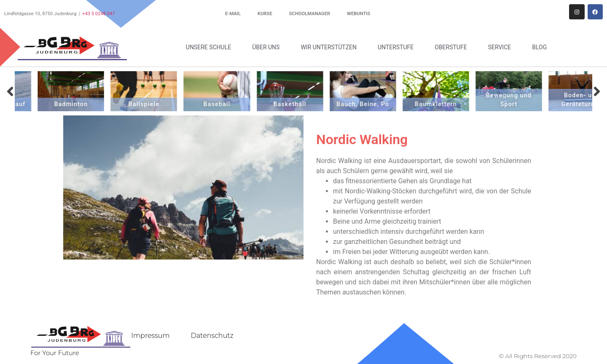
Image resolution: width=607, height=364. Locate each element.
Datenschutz (212, 336)
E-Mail (233, 14)
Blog (539, 47)
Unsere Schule (211, 47)
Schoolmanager (310, 14)
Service (502, 47)
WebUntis (359, 14)
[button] (10, 91)
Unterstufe (398, 47)
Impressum (150, 336)
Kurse (265, 14)
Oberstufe (453, 47)
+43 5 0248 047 (99, 14)
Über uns (268, 47)
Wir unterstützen (331, 47)
